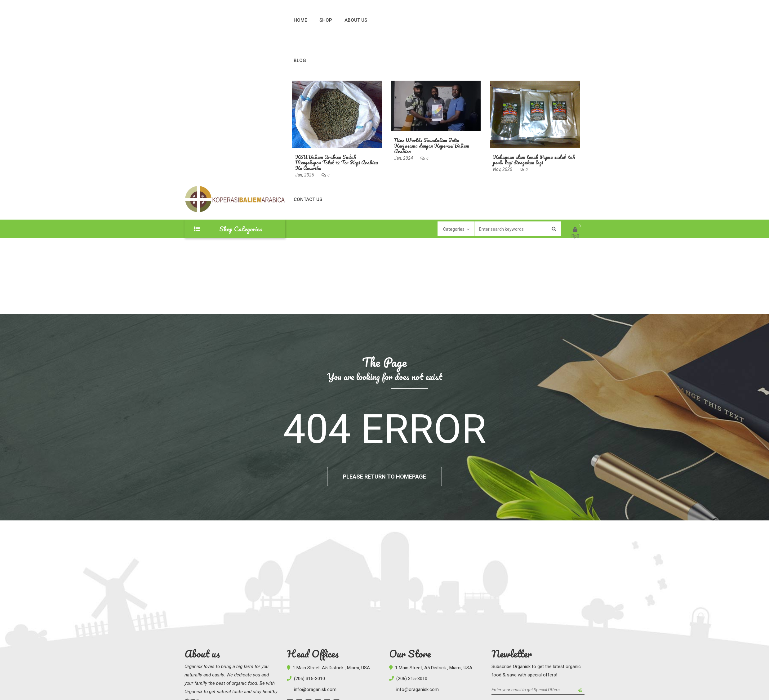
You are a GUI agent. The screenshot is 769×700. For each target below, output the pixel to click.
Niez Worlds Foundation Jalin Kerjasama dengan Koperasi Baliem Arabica (432, 146)
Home (300, 20)
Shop (326, 20)
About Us (356, 20)
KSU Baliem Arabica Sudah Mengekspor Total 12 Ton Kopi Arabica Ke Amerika (337, 162)
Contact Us (308, 199)
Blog (300, 60)
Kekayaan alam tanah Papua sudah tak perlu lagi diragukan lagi (534, 160)
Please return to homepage (384, 477)
